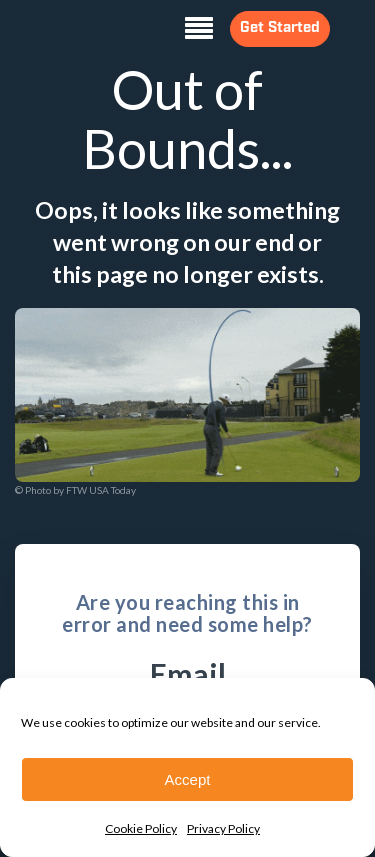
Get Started (267, 28)
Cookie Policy (141, 828)
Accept (188, 779)
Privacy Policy (223, 828)
